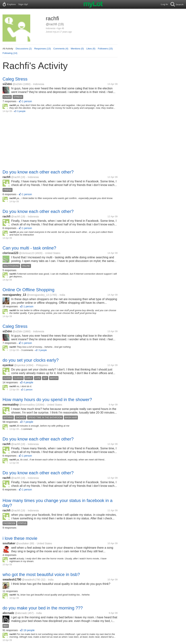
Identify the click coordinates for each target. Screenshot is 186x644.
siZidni (7, 84)
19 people (29, 630)
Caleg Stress (15, 79)
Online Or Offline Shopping (28, 290)
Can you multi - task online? (29, 248)
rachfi (7, 177)
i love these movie (20, 538)
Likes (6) (91, 49)
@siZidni (17, 84)
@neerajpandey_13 (38, 295)
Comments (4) (61, 49)
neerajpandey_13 (14, 295)
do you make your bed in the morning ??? (43, 608)
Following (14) (10, 53)
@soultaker (23, 543)
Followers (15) (105, 49)
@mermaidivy (27, 405)
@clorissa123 (27, 253)
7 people (28, 422)
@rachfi (15, 177)
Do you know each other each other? (38, 172)
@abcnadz (21, 613)
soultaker (9, 543)
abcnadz (8, 613)
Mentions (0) (77, 49)
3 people (21, 111)
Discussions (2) (24, 49)
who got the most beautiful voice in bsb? (41, 574)
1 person (27, 101)
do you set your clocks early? (31, 360)
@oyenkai (20, 365)
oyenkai (8, 365)
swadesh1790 (12, 580)
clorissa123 (10, 253)
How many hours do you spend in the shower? (47, 400)
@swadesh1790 (31, 580)
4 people (28, 382)
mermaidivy (11, 405)
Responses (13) (43, 49)
